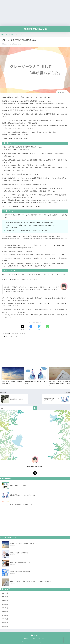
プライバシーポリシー (40, 639)
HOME (35, 635)
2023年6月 (5, 601)
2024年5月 (5, 597)
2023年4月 (5, 604)
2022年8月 (5, 615)
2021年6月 (5, 626)
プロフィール (28, 639)
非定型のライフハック (18, 334)
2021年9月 (5, 619)
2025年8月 (5, 593)
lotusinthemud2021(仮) (35, 29)
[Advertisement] (35, 13)
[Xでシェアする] (23, 328)
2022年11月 (5, 608)
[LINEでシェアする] (48, 328)
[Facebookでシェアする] (31, 328)
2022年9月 (5, 612)
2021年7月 (5, 623)
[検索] (35, 408)
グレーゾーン (13, 336)
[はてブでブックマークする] (39, 328)
